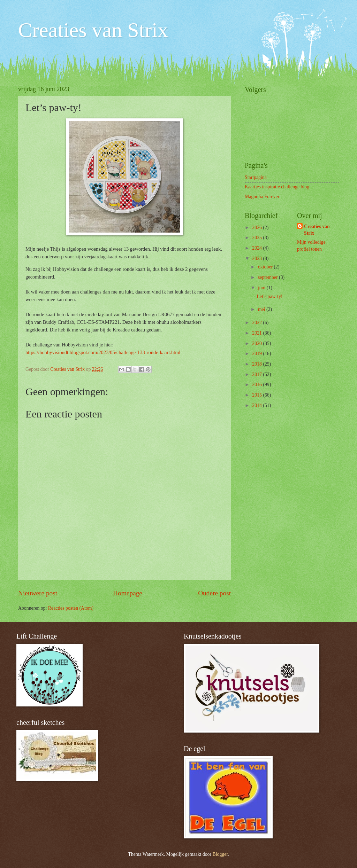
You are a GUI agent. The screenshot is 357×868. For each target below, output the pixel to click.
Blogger (220, 854)
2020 (257, 343)
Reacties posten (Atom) (71, 608)
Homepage (128, 593)
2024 (257, 248)
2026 (257, 228)
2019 (257, 354)
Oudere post (214, 593)
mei (262, 309)
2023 (257, 259)
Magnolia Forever (262, 197)
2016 (257, 385)
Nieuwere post (38, 593)
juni (262, 288)
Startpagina (256, 177)
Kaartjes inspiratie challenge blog (277, 187)
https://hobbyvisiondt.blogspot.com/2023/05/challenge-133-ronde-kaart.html (103, 352)
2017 (257, 374)
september (268, 277)
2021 (257, 333)
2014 (257, 405)
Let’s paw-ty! (269, 296)
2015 (257, 395)
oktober (266, 267)
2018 (257, 364)
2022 (257, 323)
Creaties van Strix (93, 30)
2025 (257, 238)
